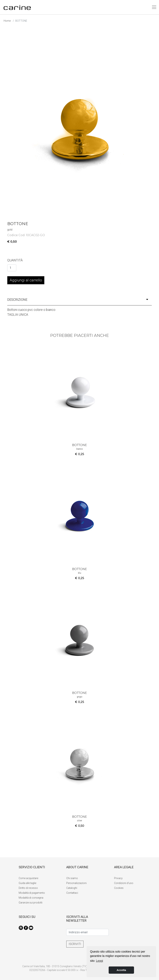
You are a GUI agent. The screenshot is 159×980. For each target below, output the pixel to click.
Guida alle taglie (27, 883)
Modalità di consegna (31, 898)
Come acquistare (28, 878)
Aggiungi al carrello (26, 280)
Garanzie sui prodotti (31, 903)
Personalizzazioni (76, 883)
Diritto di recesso (28, 888)
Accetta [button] (121, 970)
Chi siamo (72, 878)
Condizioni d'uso (124, 883)
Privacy (118, 878)
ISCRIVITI (75, 944)
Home (7, 21)
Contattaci (72, 893)
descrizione (78, 300)
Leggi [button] (100, 961)
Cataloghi (72, 888)
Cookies (119, 888)
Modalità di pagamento (32, 893)
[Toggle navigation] (154, 7)
